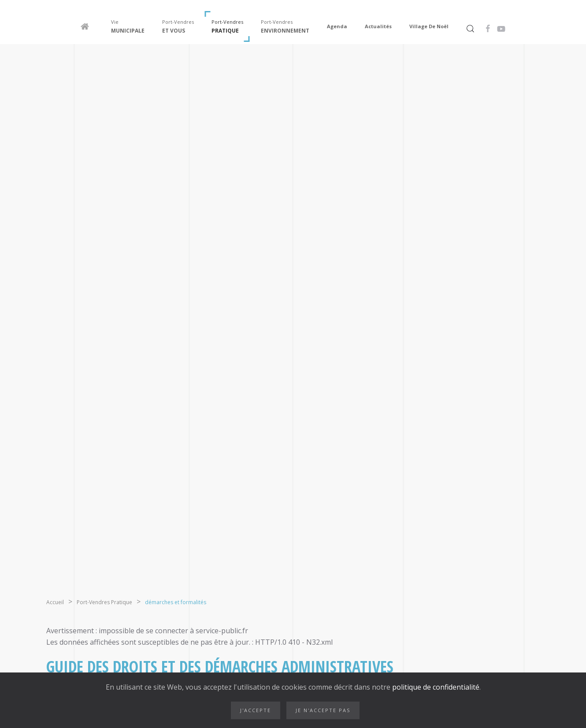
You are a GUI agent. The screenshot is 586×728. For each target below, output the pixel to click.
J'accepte (256, 710)
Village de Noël (429, 26)
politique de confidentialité (435, 687)
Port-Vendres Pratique (104, 602)
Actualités (378, 26)
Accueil (55, 602)
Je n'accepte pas (323, 710)
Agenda (337, 26)
